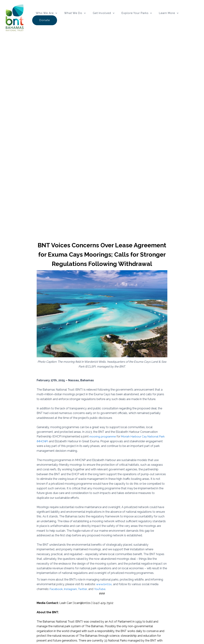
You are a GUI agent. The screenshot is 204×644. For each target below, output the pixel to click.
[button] (59, 18)
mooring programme (103, 436)
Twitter (83, 589)
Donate (189, 18)
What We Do (77, 18)
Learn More (165, 18)
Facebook (56, 589)
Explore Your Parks (135, 18)
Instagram (71, 589)
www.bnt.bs (104, 584)
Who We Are (50, 18)
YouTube (100, 589)
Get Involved (103, 18)
